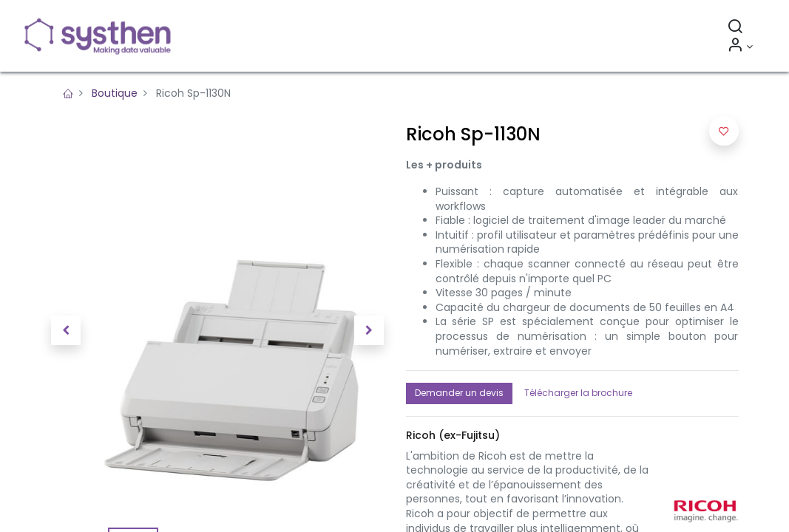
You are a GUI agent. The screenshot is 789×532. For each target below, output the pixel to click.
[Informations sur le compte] (739, 47)
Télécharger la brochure (578, 393)
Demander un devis (459, 393)
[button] (66, 330)
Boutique (115, 93)
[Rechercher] (734, 28)
